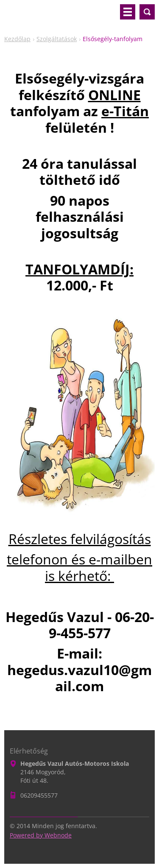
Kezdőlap (17, 39)
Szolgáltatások (57, 39)
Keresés (147, 12)
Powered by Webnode (41, 835)
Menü (128, 12)
